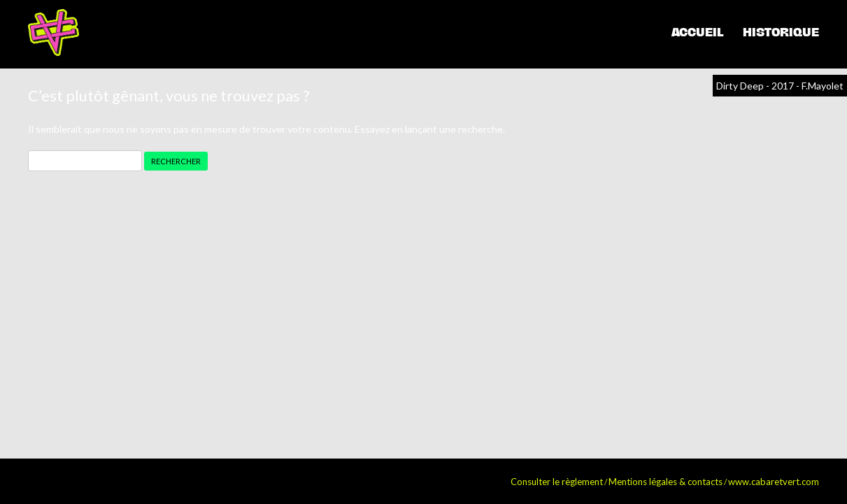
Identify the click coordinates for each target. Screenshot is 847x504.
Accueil (697, 32)
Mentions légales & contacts (665, 482)
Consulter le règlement (557, 482)
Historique (781, 32)
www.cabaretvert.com (774, 482)
